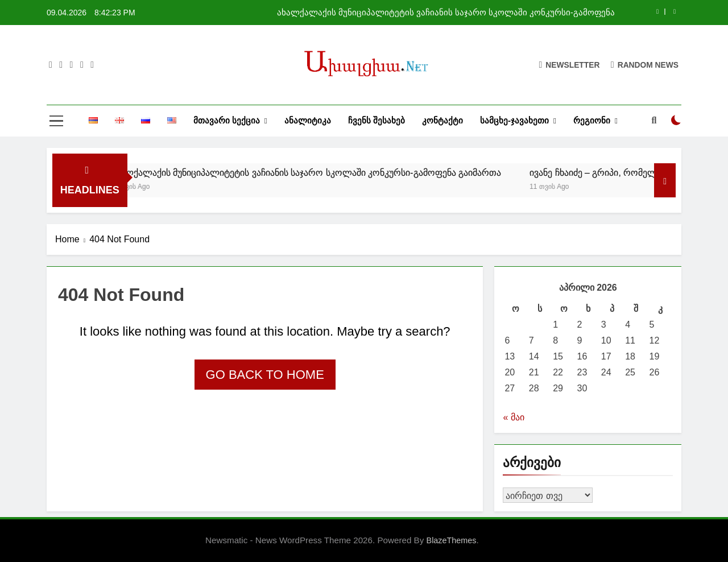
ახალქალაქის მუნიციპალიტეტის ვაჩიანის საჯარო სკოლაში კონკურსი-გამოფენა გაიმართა (446, 13)
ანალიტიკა (308, 120)
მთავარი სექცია (227, 120)
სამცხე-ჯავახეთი (514, 120)
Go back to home (265, 375)
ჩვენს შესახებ (377, 120)
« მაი (513, 417)
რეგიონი (592, 120)
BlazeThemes (452, 540)
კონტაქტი (442, 120)
